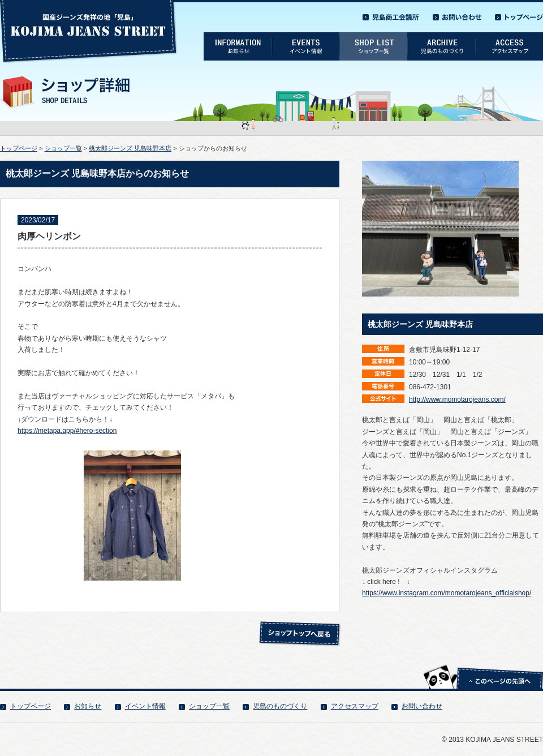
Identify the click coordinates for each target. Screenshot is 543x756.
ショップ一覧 (63, 148)
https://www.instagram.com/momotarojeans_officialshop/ (447, 593)
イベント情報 (145, 706)
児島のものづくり (280, 706)
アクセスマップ (355, 706)
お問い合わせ (422, 706)
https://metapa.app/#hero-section (67, 431)
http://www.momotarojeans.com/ (457, 400)
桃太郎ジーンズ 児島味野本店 (130, 148)
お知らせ (88, 706)
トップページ (19, 148)
